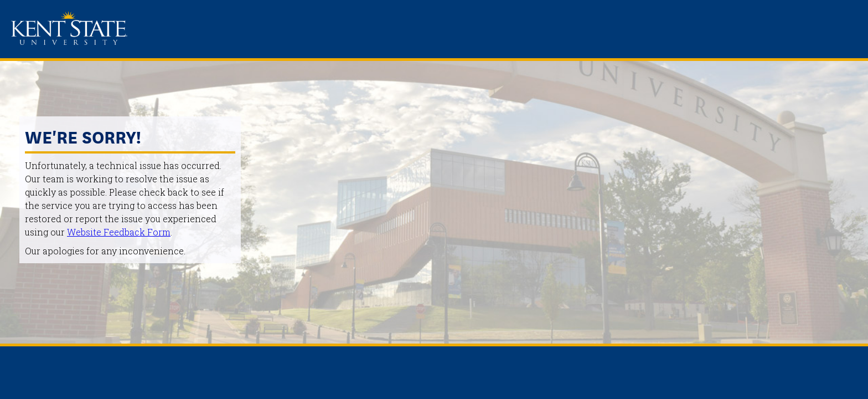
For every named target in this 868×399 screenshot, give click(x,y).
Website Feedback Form (119, 232)
